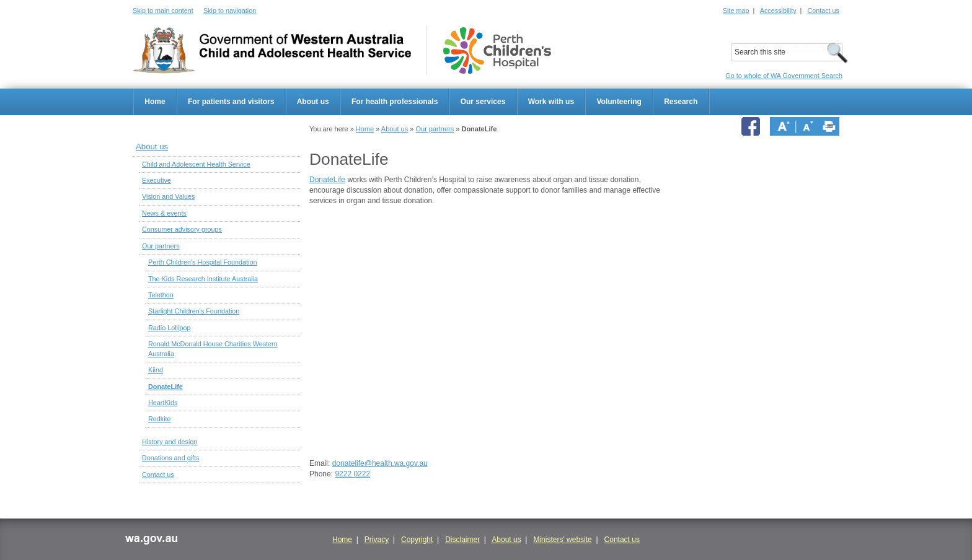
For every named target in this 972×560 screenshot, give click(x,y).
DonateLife (166, 387)
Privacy (377, 540)
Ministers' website (562, 540)
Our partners (435, 129)
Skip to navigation (230, 11)
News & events (164, 213)
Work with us (551, 102)
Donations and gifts (170, 458)
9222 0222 (352, 474)
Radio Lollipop (169, 328)
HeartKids (163, 403)
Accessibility (778, 11)
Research (681, 102)
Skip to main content (163, 11)
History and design (170, 442)
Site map (736, 11)
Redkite (160, 419)
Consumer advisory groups (182, 229)
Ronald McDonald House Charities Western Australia (213, 348)
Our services (483, 102)
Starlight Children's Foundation (194, 311)
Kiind (156, 370)
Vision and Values (168, 196)
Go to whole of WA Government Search (784, 76)
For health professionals (395, 102)
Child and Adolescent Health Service (196, 164)
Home (155, 102)
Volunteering (619, 102)
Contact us (823, 11)
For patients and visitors (231, 102)
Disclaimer (462, 540)
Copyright (417, 540)
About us (313, 102)
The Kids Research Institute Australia (203, 279)
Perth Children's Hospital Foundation (203, 262)
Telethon (161, 295)
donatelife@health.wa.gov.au (380, 463)
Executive (157, 180)
